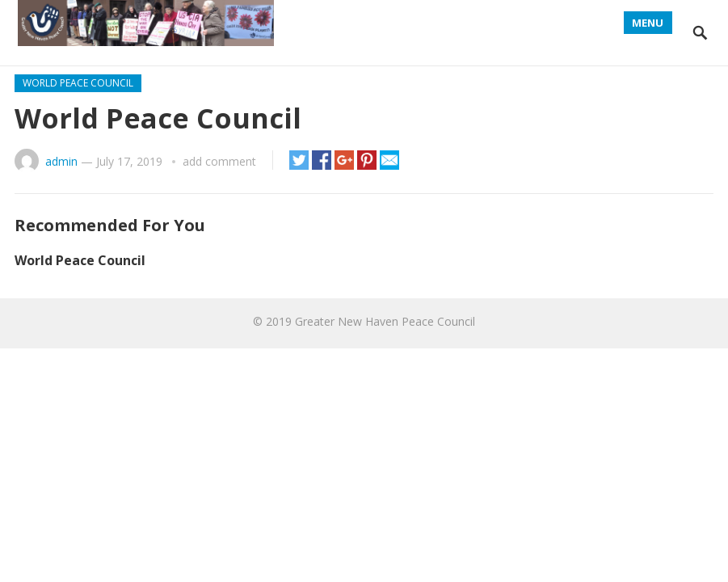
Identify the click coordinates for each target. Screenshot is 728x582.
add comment (219, 161)
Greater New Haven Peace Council (385, 321)
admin (61, 161)
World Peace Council (78, 83)
